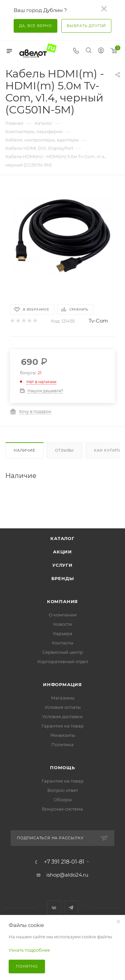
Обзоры (63, 800)
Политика (62, 745)
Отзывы (64, 450)
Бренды (63, 578)
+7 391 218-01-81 (64, 862)
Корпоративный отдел (63, 661)
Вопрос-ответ (63, 790)
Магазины (63, 698)
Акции (62, 552)
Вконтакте (54, 908)
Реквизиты (63, 735)
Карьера (63, 633)
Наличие (24, 450)
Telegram (71, 908)
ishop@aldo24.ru (67, 875)
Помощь (62, 768)
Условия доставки (62, 716)
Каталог (62, 538)
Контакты (63, 643)
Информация (62, 684)
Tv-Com (98, 321)
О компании (63, 615)
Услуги (62, 565)
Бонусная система (62, 809)
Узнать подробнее (29, 950)
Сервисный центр (63, 652)
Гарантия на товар (63, 726)
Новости (62, 624)
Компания (62, 601)
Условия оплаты (63, 707)
